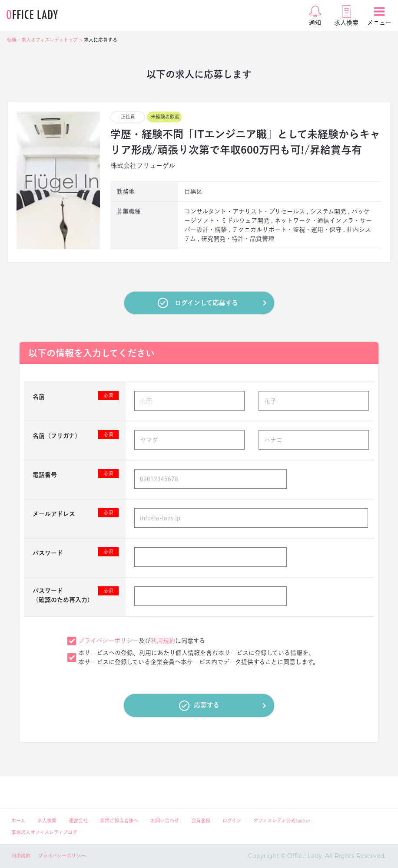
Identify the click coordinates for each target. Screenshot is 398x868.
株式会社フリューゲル (143, 166)
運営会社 (78, 820)
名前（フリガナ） (76, 435)
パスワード (76, 552)
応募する (223, 706)
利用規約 (163, 641)
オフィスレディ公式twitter (282, 820)
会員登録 (201, 820)
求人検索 (47, 820)
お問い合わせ (165, 820)
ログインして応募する (212, 303)
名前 (76, 396)
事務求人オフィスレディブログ (44, 832)
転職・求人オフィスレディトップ (42, 40)
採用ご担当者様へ (119, 820)
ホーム (18, 820)
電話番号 (76, 474)
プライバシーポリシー (108, 641)
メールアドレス (76, 513)
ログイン (232, 820)
